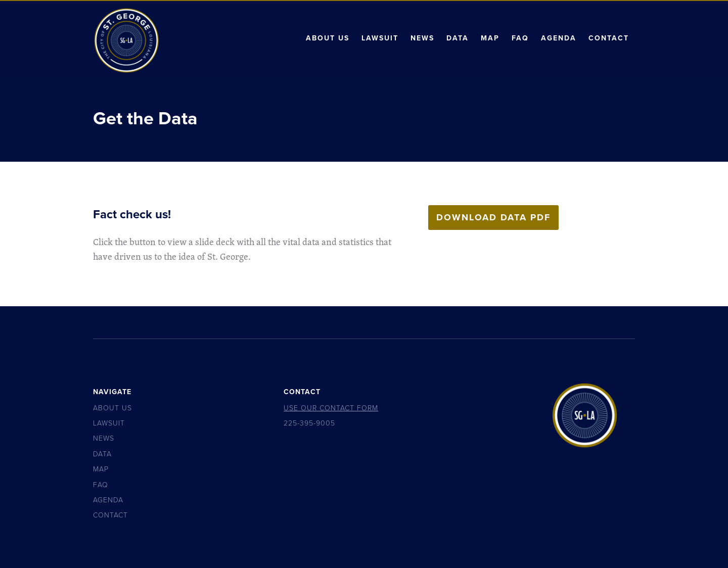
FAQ (520, 38)
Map (490, 38)
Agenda (559, 38)
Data (458, 38)
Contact (609, 38)
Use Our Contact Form (331, 408)
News (422, 38)
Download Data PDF (493, 217)
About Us (328, 38)
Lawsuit (380, 38)
